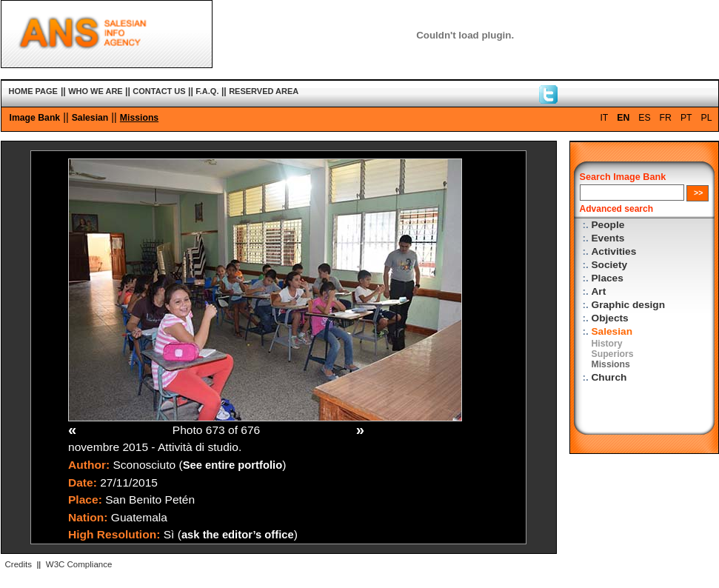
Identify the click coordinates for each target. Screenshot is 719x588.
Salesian (90, 118)
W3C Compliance (79, 564)
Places (608, 278)
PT (686, 118)
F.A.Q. (207, 91)
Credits (19, 564)
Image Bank (35, 118)
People (608, 225)
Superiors (613, 354)
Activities (614, 251)
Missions (139, 118)
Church (609, 377)
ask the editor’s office (238, 535)
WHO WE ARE (96, 91)
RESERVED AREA (264, 91)
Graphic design (629, 305)
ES (644, 118)
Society (610, 265)
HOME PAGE (33, 91)
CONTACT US (159, 91)
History (607, 344)
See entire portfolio (233, 465)
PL (707, 118)
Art (599, 291)
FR (666, 118)
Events (608, 238)
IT (604, 118)
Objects (610, 318)
